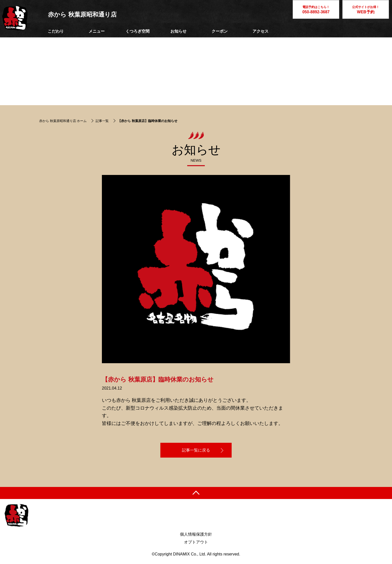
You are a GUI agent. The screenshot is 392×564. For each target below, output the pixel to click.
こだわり (56, 31)
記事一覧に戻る (196, 450)
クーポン (220, 31)
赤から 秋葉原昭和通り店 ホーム (63, 121)
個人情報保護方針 (196, 534)
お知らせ (178, 31)
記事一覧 (102, 121)
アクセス (260, 31)
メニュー (97, 31)
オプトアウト (196, 542)
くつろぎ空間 (138, 31)
